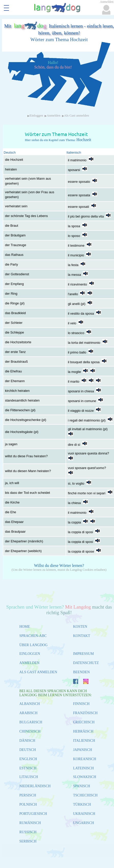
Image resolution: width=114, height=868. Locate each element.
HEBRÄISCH (83, 731)
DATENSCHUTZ (86, 663)
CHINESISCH (30, 731)
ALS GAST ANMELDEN (38, 672)
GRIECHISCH (84, 722)
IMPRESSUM (83, 654)
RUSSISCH (28, 832)
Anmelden (53, 116)
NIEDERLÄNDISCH (35, 786)
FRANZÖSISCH (85, 713)
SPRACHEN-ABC (33, 636)
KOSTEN (80, 627)
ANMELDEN (30, 663)
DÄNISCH (27, 741)
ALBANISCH (30, 704)
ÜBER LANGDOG (34, 645)
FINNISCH (81, 704)
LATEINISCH (83, 768)
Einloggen (36, 116)
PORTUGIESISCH (33, 814)
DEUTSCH (28, 750)
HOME (25, 627)
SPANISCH (81, 786)
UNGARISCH (84, 823)
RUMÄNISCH (30, 823)
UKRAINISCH (84, 814)
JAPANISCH (82, 750)
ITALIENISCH (84, 741)
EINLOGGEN (30, 654)
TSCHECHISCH (85, 795)
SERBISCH (28, 841)
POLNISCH (28, 804)
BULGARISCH (31, 722)
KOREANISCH (85, 759)
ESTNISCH (28, 768)
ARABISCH (29, 713)
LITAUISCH (29, 777)
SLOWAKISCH (85, 777)
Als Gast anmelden (76, 116)
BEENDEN (81, 672)
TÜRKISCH (82, 804)
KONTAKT (82, 636)
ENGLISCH (28, 759)
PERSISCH (28, 795)
